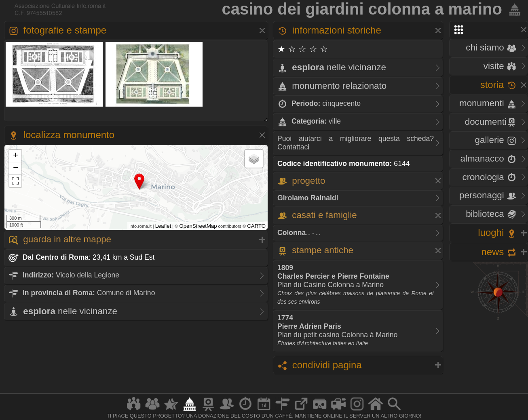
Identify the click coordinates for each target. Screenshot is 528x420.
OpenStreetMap (198, 226)
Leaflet (163, 226)
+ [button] (16, 156)
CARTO (256, 226)
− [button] (16, 168)
